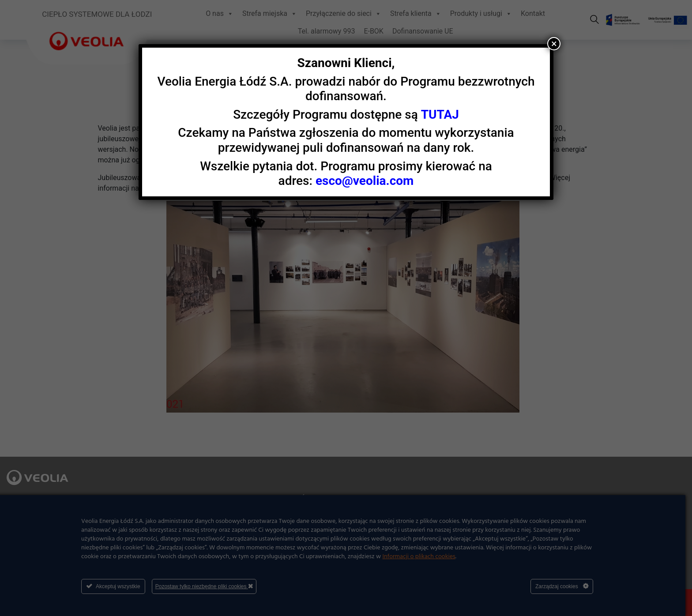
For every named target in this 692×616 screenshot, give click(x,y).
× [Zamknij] (554, 44)
